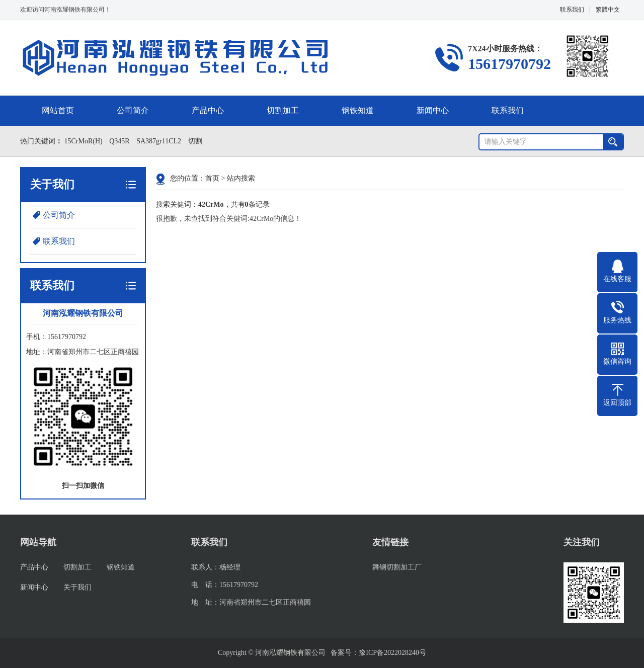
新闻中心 (433, 110)
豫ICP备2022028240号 (392, 653)
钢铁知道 (358, 110)
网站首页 (58, 110)
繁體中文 (608, 10)
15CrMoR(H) (83, 141)
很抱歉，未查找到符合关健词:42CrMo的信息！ (229, 219)
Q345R (119, 141)
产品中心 (208, 110)
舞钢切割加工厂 (397, 567)
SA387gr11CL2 (158, 141)
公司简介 (133, 110)
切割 (194, 141)
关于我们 (77, 587)
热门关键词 (37, 141)
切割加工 (283, 110)
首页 (212, 178)
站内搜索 (241, 178)
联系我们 (572, 10)
